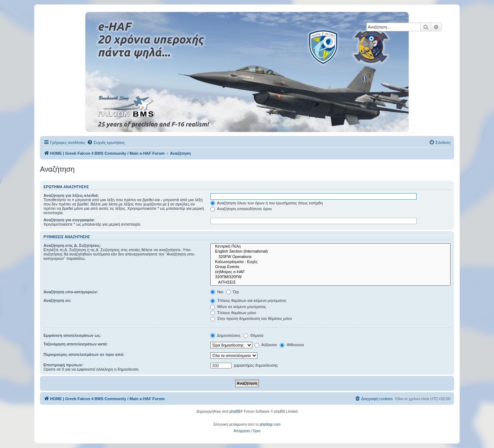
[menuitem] (106, 142)
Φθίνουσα (292, 345)
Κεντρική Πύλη (330, 246)
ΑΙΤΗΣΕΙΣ (330, 282)
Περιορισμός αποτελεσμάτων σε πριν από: (84, 354)
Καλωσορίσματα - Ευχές (330, 262)
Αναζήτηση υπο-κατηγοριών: (71, 292)
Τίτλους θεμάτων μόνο (233, 313)
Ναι (217, 292)
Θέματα (253, 335)
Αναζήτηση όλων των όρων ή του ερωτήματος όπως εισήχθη (266, 203)
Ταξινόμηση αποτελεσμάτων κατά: (76, 344)
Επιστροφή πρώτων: (63, 365)
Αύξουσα (266, 345)
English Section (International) (330, 252)
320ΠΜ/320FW (330, 277)
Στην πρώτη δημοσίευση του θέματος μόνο (251, 318)
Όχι (233, 292)
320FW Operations (330, 257)
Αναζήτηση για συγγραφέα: (69, 220)
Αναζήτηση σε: (57, 300)
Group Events (330, 267)
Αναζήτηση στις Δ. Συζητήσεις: (72, 245)
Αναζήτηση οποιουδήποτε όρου (241, 209)
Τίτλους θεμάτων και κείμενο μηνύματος (248, 300)
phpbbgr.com (270, 424)
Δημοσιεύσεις (225, 335)
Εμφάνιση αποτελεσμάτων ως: (72, 335)
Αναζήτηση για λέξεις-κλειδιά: (71, 195)
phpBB (235, 411)
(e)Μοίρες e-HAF (330, 272)
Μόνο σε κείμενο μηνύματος (238, 307)
